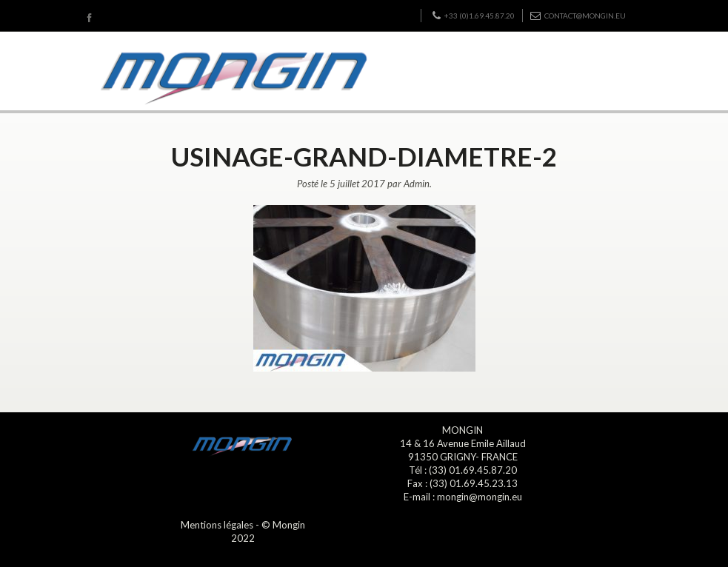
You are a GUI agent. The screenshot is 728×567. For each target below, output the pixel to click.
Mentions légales (217, 525)
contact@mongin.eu (578, 16)
